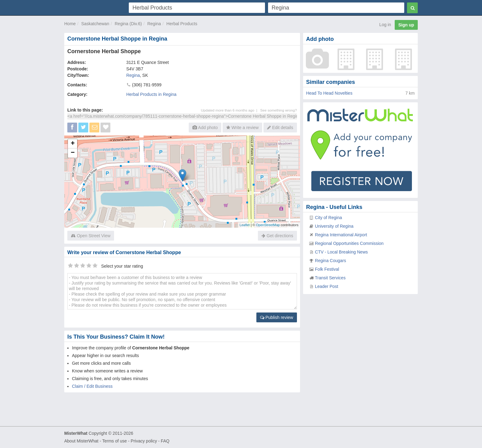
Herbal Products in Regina (151, 94)
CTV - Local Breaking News (342, 252)
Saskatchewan (95, 24)
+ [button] (73, 144)
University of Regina (334, 226)
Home (70, 24)
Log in (385, 25)
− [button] (73, 153)
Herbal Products (182, 24)
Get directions (277, 236)
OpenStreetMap (268, 225)
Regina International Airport (341, 235)
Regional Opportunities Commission (349, 243)
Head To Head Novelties (329, 93)
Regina (154, 24)
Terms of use (114, 441)
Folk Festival (327, 269)
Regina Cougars (331, 261)
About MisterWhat (81, 441)
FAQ (165, 441)
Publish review (277, 317)
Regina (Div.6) (128, 24)
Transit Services (330, 278)
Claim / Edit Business (92, 386)
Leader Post (327, 286)
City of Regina (329, 218)
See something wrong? (278, 110)
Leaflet (245, 225)
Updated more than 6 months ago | (231, 110)
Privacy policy (144, 441)
